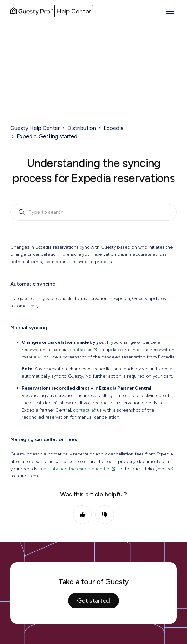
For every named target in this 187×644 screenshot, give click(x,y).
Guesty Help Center (35, 128)
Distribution (82, 128)
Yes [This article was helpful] (82, 515)
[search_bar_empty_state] (93, 212)
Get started (93, 600)
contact (82, 410)
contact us (81, 350)
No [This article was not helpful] (105, 515)
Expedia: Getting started (47, 136)
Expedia (114, 128)
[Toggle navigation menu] (170, 11)
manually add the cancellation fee (75, 469)
